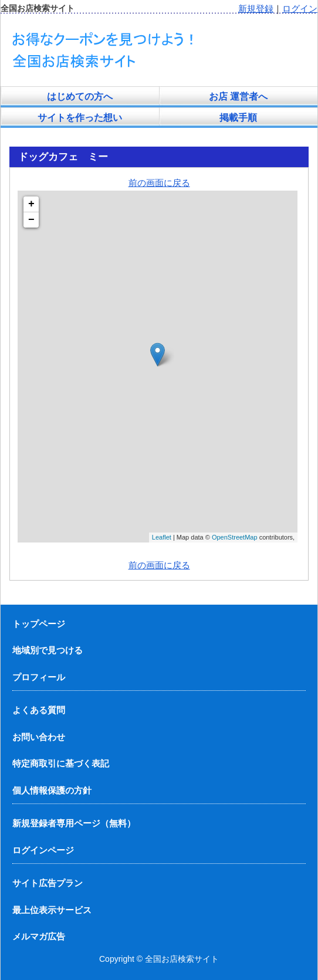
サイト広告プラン (48, 883)
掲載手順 (238, 118)
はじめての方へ (80, 96)
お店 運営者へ (238, 96)
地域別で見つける (48, 650)
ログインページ (43, 850)
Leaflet (162, 537)
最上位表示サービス (52, 910)
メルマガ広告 (39, 936)
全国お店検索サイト (182, 959)
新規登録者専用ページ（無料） (74, 823)
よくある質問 (39, 710)
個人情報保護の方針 (52, 790)
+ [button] (31, 204)
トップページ (39, 624)
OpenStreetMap (235, 537)
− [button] (31, 220)
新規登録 (256, 9)
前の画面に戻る (159, 183)
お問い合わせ (39, 737)
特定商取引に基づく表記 (61, 763)
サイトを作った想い (80, 118)
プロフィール (39, 677)
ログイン (300, 9)
